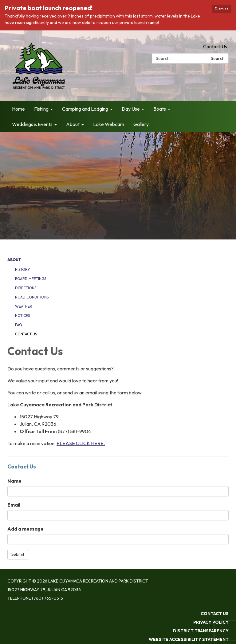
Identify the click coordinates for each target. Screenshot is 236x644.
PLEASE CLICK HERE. (81, 443)
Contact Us (215, 46)
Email (14, 505)
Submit (18, 554)
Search (218, 58)
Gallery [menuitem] (141, 124)
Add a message (26, 529)
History (22, 269)
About (14, 260)
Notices (22, 316)
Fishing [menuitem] (41, 109)
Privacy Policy (211, 622)
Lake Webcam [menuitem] (109, 124)
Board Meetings (31, 279)
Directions (26, 288)
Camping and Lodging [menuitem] (85, 109)
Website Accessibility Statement (189, 639)
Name (14, 481)
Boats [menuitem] (160, 109)
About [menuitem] (73, 124)
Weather (24, 306)
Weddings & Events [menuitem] (32, 124)
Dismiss (222, 9)
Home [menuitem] (18, 109)
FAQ (19, 325)
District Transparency (201, 631)
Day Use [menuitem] (131, 109)
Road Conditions (32, 297)
